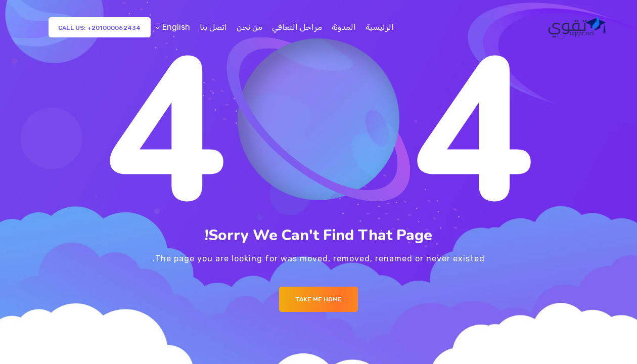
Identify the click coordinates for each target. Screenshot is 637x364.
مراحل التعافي (297, 27)
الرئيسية (380, 27)
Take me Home (318, 299)
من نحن (249, 27)
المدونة (344, 27)
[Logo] (578, 27)
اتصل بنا (213, 27)
